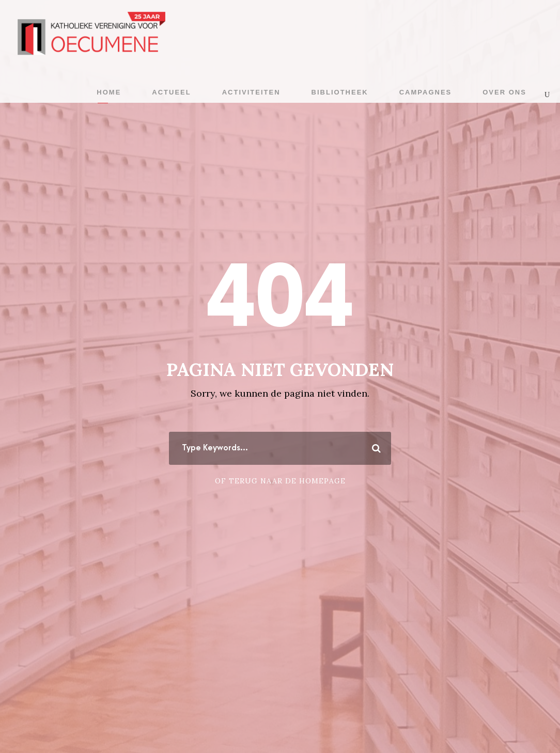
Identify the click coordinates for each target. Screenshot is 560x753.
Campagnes (426, 92)
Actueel (171, 92)
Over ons (504, 92)
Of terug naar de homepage (280, 481)
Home (109, 92)
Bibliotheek (340, 92)
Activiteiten (251, 92)
